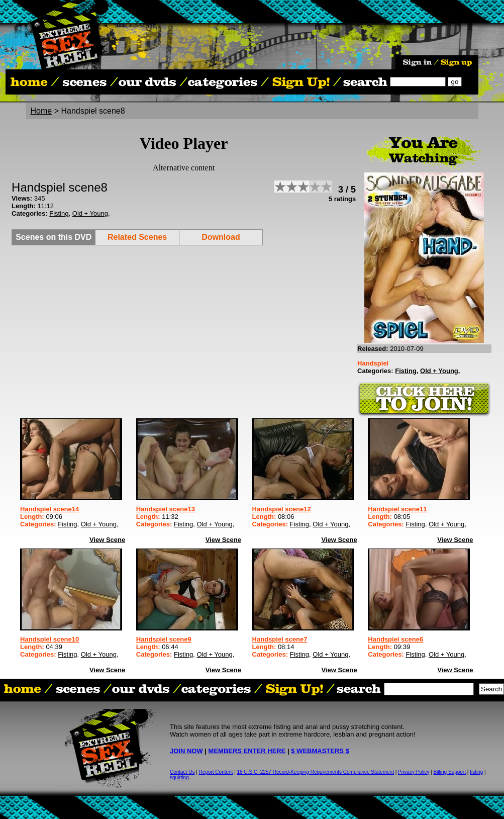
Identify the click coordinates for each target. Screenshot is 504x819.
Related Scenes (137, 237)
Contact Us (182, 772)
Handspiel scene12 (282, 509)
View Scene (107, 540)
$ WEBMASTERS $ (320, 751)
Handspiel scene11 (397, 509)
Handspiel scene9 (164, 639)
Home (41, 111)
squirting (179, 778)
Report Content (216, 772)
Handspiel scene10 (49, 639)
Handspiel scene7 (280, 639)
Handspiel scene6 (395, 639)
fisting (476, 772)
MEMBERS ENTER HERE (247, 751)
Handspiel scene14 (49, 509)
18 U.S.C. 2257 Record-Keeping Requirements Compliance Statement (316, 772)
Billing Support (450, 772)
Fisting (59, 213)
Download (221, 237)
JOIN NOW (186, 751)
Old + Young (90, 213)
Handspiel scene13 (166, 509)
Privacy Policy (414, 772)
